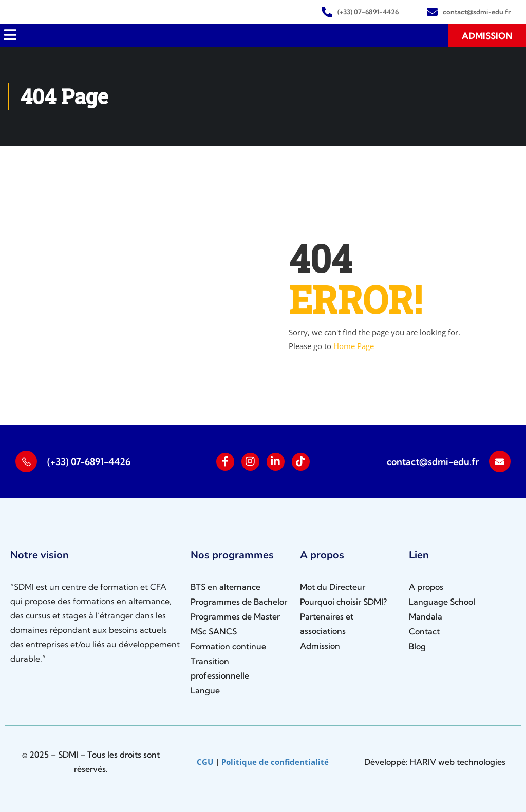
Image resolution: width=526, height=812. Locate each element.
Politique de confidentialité (275, 762)
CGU (205, 762)
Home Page (354, 346)
